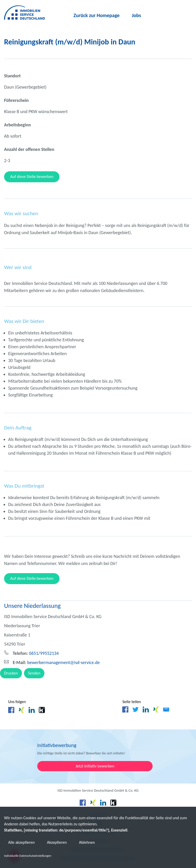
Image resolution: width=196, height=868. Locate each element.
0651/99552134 (36, 653)
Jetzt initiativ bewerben (95, 766)
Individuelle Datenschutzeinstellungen (28, 856)
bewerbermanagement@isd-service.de (56, 662)
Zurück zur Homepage (97, 15)
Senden (34, 673)
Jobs (137, 15)
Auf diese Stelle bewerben (32, 177)
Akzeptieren (57, 842)
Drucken (11, 673)
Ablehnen (87, 842)
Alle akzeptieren (21, 842)
